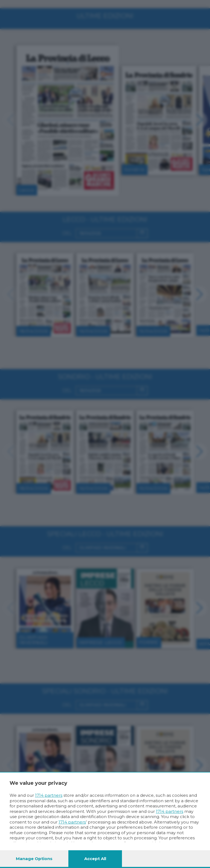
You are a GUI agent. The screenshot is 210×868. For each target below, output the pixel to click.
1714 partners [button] (49, 795)
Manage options (34, 859)
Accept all (95, 859)
